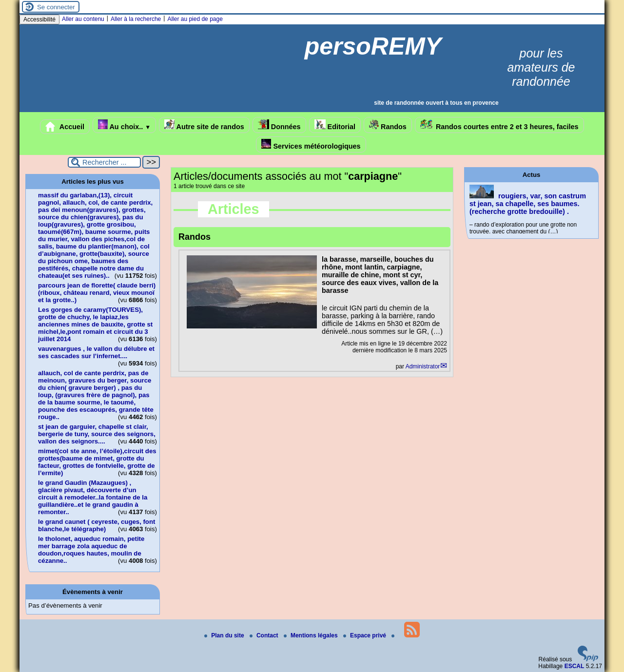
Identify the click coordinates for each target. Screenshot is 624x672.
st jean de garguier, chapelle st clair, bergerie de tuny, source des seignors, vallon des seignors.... (97, 434)
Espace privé (365, 635)
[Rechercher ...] (104, 162)
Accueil (65, 127)
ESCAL (575, 666)
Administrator (423, 366)
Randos (388, 125)
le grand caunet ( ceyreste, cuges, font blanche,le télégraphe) (97, 525)
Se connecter (56, 7)
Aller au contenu (83, 19)
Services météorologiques (311, 144)
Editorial (335, 125)
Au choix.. (124, 125)
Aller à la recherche (136, 19)
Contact (265, 635)
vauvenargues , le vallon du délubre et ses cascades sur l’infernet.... (96, 352)
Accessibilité (39, 19)
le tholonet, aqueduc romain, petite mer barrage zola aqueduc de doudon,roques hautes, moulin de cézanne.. (91, 550)
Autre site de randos (204, 125)
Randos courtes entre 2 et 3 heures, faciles (499, 125)
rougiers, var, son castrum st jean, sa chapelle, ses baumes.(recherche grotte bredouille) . (528, 204)
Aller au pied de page (195, 19)
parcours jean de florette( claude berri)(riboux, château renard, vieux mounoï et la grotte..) (97, 293)
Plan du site (225, 635)
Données (279, 125)
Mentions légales (312, 635)
